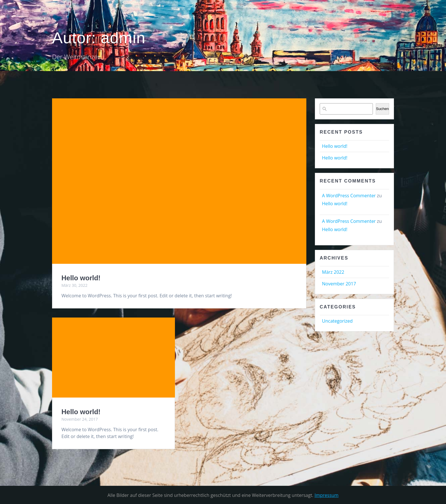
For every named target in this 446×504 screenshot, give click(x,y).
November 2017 (339, 284)
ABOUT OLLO (369, 12)
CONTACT (410, 12)
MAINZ (302, 12)
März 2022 (333, 272)
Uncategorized (337, 321)
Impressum (327, 495)
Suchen (382, 109)
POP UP (330, 12)
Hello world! (81, 278)
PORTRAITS (268, 12)
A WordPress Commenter (349, 196)
